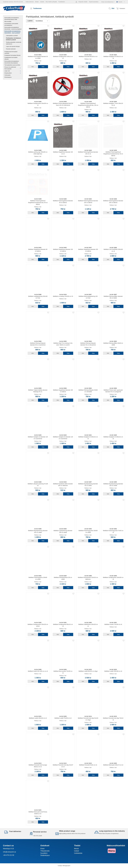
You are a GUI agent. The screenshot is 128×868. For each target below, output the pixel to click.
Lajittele (30, 21)
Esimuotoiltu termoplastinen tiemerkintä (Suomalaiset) (12, 62)
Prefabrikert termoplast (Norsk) (12, 55)
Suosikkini (44, 853)
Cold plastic (7, 75)
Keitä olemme (30, 2)
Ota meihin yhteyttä (51, 2)
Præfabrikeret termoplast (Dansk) (11, 58)
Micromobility (8, 21)
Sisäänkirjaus (45, 855)
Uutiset (42, 2)
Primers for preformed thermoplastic (13, 68)
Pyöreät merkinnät (11, 49)
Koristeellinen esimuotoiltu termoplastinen (11, 24)
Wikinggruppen (66, 866)
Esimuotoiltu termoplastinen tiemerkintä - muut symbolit (13, 32)
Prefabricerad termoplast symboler (11, 52)
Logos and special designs (13, 46)
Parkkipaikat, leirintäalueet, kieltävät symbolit (14, 39)
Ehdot (37, 2)
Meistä (76, 849)
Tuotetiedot (62, 2)
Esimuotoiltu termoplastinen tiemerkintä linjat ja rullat (12, 18)
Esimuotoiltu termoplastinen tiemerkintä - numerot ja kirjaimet (13, 28)
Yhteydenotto (45, 851)
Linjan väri (13, 71)
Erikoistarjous (8, 77)
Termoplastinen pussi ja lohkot (12, 65)
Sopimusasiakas (94, 2)
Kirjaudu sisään (83, 2)
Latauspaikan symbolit (12, 35)
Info (33, 67)
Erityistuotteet (13, 73)
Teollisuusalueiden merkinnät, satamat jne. (14, 43)
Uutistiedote (78, 853)
